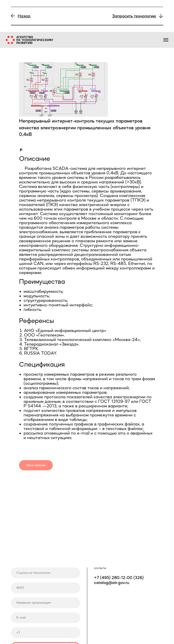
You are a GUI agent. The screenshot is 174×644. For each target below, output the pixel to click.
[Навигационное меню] (166, 40)
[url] (46, 573)
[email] (46, 618)
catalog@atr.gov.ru (112, 583)
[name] (46, 588)
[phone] (46, 633)
